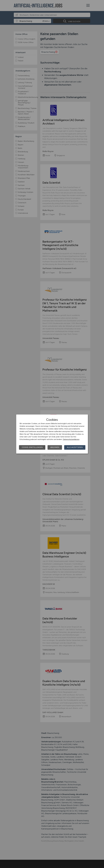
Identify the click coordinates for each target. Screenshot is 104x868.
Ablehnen (55, 447)
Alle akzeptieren (75, 447)
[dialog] (52, 434)
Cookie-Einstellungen (32, 447)
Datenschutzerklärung (71, 439)
